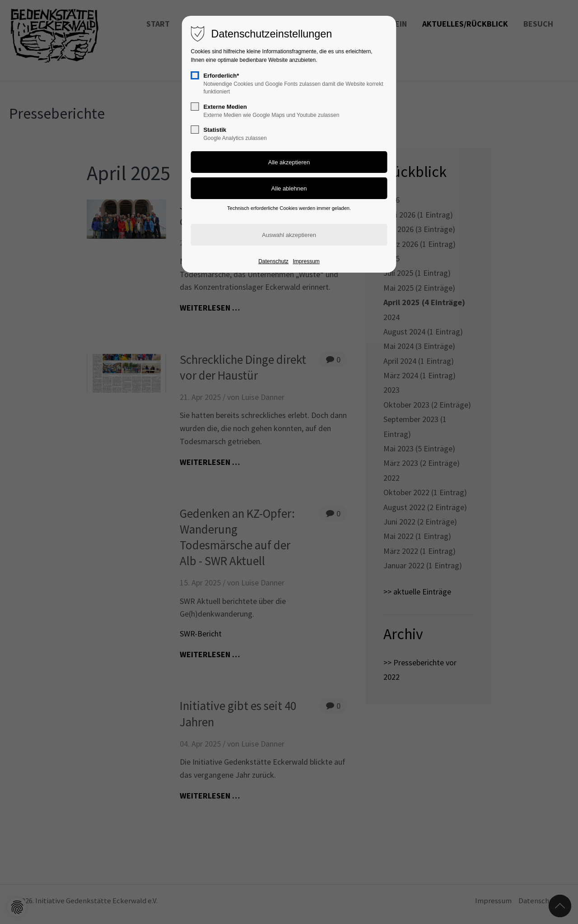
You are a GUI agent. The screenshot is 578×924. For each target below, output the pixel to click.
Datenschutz (273, 261)
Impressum (306, 261)
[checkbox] (195, 75)
